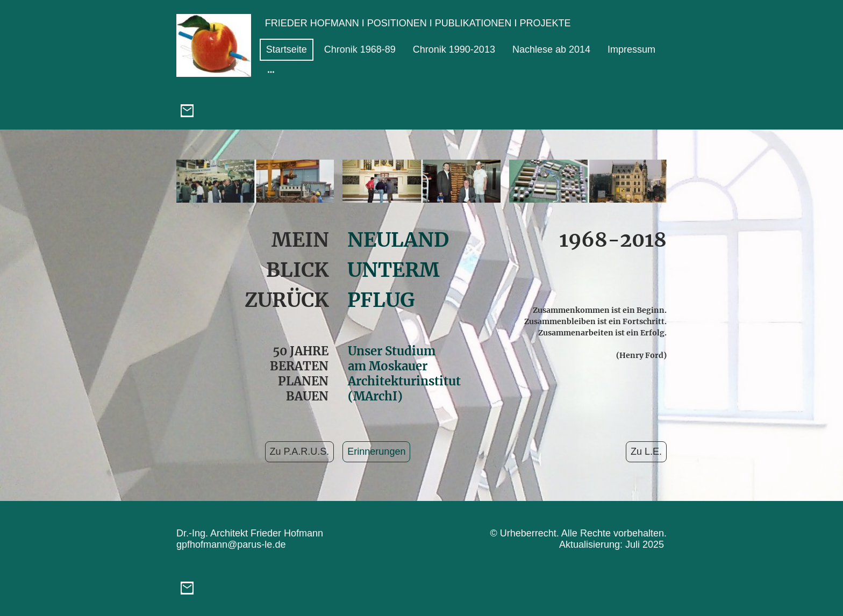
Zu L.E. (646, 452)
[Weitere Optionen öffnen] (271, 72)
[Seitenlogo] (214, 45)
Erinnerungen (376, 452)
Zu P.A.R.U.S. (300, 452)
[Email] (187, 111)
